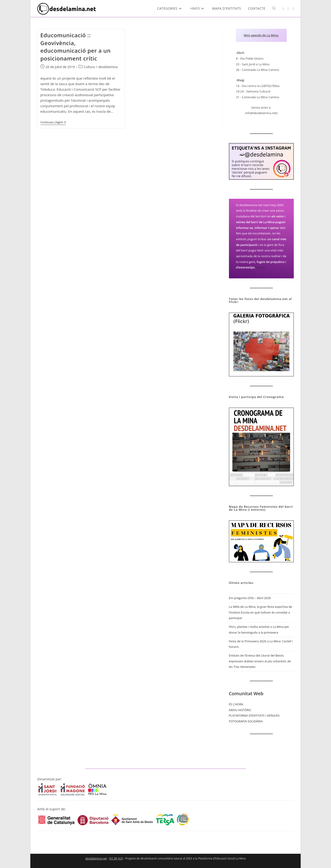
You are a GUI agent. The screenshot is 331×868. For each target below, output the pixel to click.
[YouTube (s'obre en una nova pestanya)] (288, 9)
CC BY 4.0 (116, 858)
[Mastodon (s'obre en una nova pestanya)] (293, 9)
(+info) (261, 267)
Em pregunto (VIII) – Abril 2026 (250, 598)
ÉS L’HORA (236, 704)
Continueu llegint (53, 123)
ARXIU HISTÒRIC (240, 710)
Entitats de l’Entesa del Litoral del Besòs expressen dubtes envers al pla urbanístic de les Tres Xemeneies (260, 661)
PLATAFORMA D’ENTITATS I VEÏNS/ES (254, 715)
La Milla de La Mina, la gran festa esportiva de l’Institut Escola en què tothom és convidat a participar (261, 612)
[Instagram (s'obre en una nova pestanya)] (283, 9)
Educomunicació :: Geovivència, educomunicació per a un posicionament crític (76, 47)
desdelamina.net (96, 858)
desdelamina (108, 67)
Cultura (89, 67)
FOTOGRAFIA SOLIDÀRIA (246, 721)
